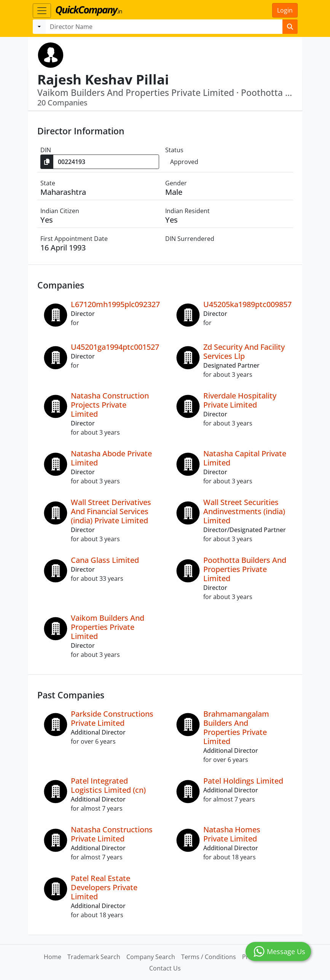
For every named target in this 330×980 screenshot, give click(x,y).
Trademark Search (94, 957)
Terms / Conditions (209, 957)
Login (285, 10)
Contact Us (165, 968)
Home (53, 957)
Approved (184, 162)
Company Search (151, 957)
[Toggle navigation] (42, 11)
